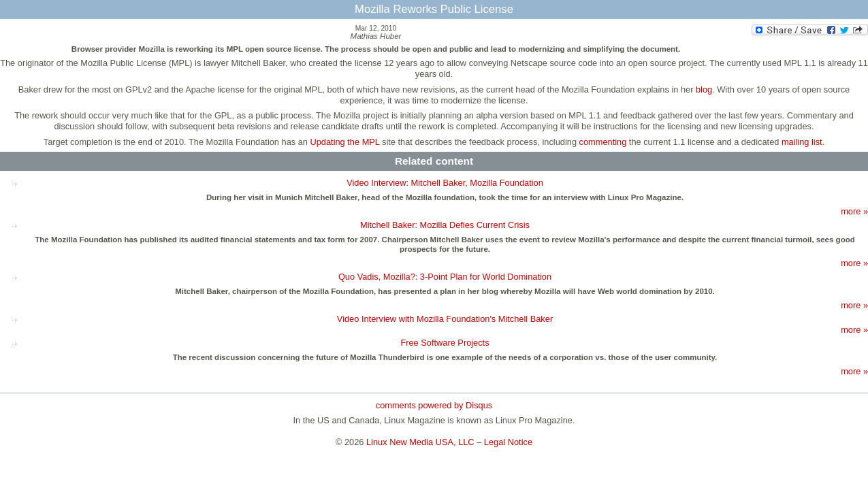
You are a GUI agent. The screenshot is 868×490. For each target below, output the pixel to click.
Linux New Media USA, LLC (420, 442)
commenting (603, 142)
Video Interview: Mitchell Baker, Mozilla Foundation (445, 183)
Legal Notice (508, 442)
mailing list (802, 142)
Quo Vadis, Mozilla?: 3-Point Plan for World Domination (445, 277)
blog (704, 89)
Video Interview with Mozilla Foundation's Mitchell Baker (445, 319)
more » (854, 211)
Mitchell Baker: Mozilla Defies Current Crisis (445, 225)
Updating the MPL (345, 142)
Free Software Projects (445, 343)
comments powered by (434, 405)
